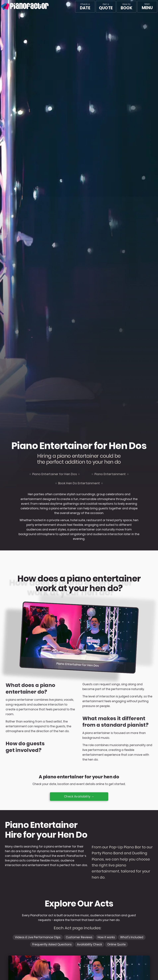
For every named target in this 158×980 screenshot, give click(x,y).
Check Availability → (79, 796)
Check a (85, 7)
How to (126, 7)
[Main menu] (147, 7)
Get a (106, 7)
